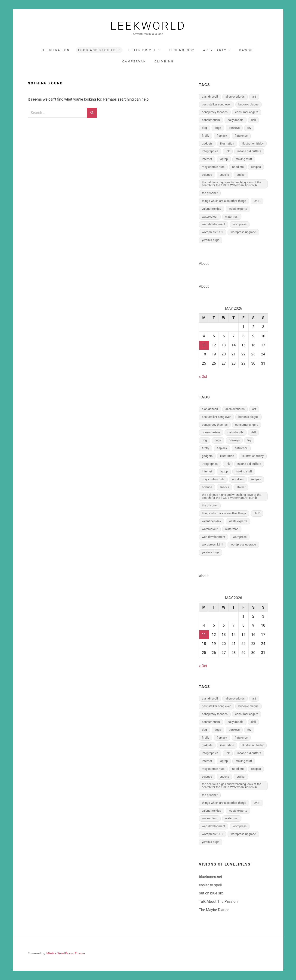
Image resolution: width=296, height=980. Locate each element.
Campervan (134, 61)
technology (182, 50)
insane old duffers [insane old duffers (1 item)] (249, 151)
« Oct (203, 377)
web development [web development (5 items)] (213, 224)
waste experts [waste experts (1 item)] (238, 209)
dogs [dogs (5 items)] (218, 128)
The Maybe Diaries (214, 910)
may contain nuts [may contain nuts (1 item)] (213, 167)
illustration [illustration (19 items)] (227, 143)
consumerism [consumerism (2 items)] (211, 120)
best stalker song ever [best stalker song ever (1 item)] (216, 104)
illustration (56, 50)
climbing (164, 61)
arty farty (215, 50)
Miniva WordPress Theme (66, 953)
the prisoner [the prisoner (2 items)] (210, 193)
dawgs (246, 50)
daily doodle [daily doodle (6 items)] (236, 120)
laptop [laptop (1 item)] (224, 159)
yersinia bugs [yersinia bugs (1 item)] (211, 240)
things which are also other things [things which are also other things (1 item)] (224, 201)
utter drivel (142, 50)
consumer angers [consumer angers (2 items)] (247, 112)
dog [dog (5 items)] (204, 128)
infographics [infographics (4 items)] (210, 151)
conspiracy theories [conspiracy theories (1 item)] (215, 112)
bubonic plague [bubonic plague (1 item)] (248, 104)
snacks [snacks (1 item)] (224, 175)
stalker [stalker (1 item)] (241, 175)
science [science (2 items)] (207, 175)
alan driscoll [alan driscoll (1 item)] (210, 97)
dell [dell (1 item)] (253, 120)
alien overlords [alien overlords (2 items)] (235, 97)
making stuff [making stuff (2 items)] (244, 159)
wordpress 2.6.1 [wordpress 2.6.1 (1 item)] (212, 232)
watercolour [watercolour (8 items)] (210, 217)
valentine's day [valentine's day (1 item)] (211, 209)
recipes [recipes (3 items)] (256, 167)
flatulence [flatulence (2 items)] (241, 136)
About (204, 263)
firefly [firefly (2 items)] (205, 136)
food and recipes (97, 50)
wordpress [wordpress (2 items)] (240, 224)
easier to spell (210, 885)
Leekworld (148, 26)
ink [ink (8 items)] (228, 151)
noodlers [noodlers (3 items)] (238, 167)
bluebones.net (211, 877)
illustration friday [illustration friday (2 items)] (253, 143)
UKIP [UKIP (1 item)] (257, 201)
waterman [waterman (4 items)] (232, 217)
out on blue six (211, 893)
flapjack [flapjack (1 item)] (222, 136)
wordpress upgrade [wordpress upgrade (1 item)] (243, 232)
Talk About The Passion (218, 901)
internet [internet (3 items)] (207, 159)
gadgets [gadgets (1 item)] (207, 143)
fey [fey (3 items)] (249, 128)
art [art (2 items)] (254, 97)
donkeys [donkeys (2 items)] (234, 128)
